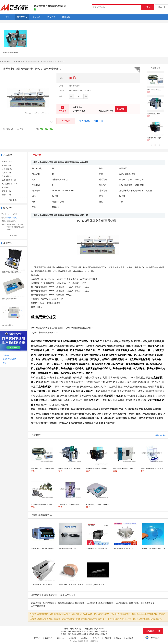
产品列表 (9, 61)
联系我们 (49, 638)
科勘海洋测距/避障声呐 (67, 548)
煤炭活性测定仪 (49, 603)
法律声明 (108, 638)
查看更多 (13, 200)
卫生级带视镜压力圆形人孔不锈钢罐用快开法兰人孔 (133, 548)
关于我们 (37, 638)
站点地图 (72, 638)
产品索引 (6, 355)
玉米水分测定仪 (38, 606)
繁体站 (119, 638)
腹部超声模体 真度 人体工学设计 (71, 585)
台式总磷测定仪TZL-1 (10, 299)
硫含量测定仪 (122, 603)
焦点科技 (87, 641)
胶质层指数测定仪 (106, 603)
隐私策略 (84, 638)
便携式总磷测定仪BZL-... (11, 272)
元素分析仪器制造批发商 (94, 629)
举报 (20, 129)
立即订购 (98, 121)
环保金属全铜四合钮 (10, 53)
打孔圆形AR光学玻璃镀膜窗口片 (153, 548)
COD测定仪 (92, 603)
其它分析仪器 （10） (10, 184)
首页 (2, 61)
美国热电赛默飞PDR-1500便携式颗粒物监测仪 (48, 548)
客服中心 (60, 638)
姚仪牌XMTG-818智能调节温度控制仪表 (101, 548)
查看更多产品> (160, 435)
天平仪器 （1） (8, 176)
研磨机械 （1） (8, 169)
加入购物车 (85, 121)
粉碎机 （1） (7, 165)
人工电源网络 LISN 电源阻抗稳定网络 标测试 (48, 585)
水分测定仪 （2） (9, 187)
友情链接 (130, 638)
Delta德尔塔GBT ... (9, 325)
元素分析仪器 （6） (9, 180)
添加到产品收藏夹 (10, 359)
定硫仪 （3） (7, 191)
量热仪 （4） (7, 195)
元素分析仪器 (19, 61)
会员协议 (96, 638)
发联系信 (66, 121)
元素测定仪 (36, 603)
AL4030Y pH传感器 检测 (95, 585)
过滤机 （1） (7, 173)
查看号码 (121, 109)
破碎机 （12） (7, 162)
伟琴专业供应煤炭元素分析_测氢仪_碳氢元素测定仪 (88, 631)
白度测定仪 (134, 603)
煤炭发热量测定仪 (66, 603)
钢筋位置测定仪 (148, 603)
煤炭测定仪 (80, 603)
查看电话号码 (12, 218)
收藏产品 (8, 129)
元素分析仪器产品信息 (73, 629)
